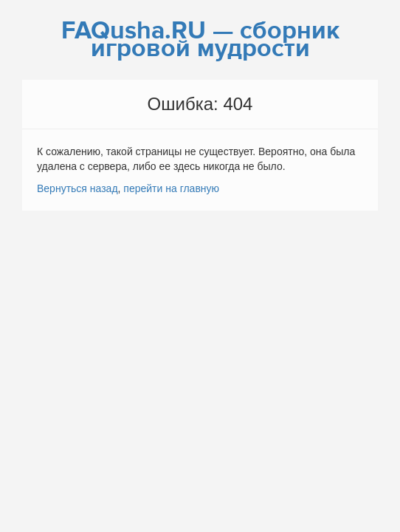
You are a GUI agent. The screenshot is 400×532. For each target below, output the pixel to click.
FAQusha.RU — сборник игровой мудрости (200, 40)
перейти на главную (171, 188)
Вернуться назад (77, 188)
